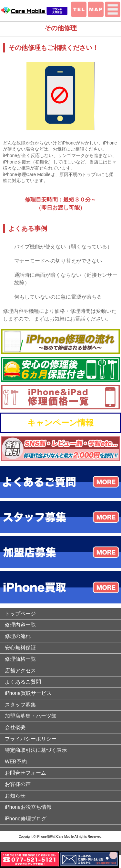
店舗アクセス (20, 671)
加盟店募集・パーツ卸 (31, 716)
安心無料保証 (20, 648)
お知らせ (15, 796)
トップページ (20, 614)
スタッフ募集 (20, 705)
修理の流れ (18, 636)
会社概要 (15, 727)
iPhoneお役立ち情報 (28, 807)
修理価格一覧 (20, 659)
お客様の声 (18, 784)
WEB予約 (16, 762)
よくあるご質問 (23, 682)
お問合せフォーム (25, 773)
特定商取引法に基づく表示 (36, 750)
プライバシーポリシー (31, 739)
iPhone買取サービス (28, 693)
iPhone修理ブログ (26, 819)
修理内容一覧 (20, 625)
